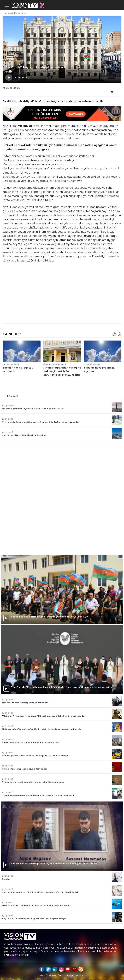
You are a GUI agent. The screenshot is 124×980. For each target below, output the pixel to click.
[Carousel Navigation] (117, 334)
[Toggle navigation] (7, 5)
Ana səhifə (11, 13)
